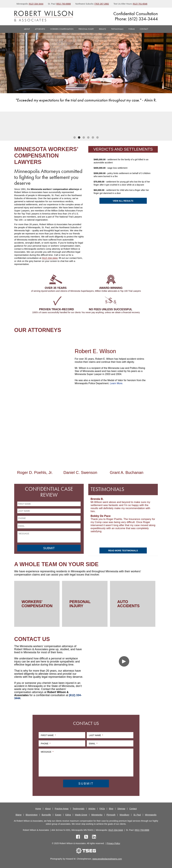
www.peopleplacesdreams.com (107, 859)
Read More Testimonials (123, 551)
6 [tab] (97, 138)
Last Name (96, 735)
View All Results (123, 201)
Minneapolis (151, 815)
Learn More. (116, 383)
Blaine (19, 815)
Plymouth (111, 815)
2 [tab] (79, 138)
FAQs (102, 809)
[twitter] (87, 837)
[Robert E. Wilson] (44, 368)
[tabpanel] (32, 124)
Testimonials (117, 29)
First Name (48, 735)
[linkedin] (94, 837)
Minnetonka (97, 815)
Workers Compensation (62, 29)
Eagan (58, 815)
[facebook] (78, 837)
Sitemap (121, 809)
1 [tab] (75, 138)
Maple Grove (81, 815)
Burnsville (46, 815)
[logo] (44, 16)
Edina (68, 815)
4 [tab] (88, 138)
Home (38, 809)
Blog (111, 809)
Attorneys (40, 29)
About (27, 29)
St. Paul (137, 815)
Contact (144, 29)
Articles (92, 809)
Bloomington (32, 815)
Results (102, 29)
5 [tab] (93, 138)
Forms (132, 29)
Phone (46, 744)
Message (47, 752)
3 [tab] (84, 138)
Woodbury (124, 815)
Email (93, 744)
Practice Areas (62, 809)
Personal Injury (86, 29)
